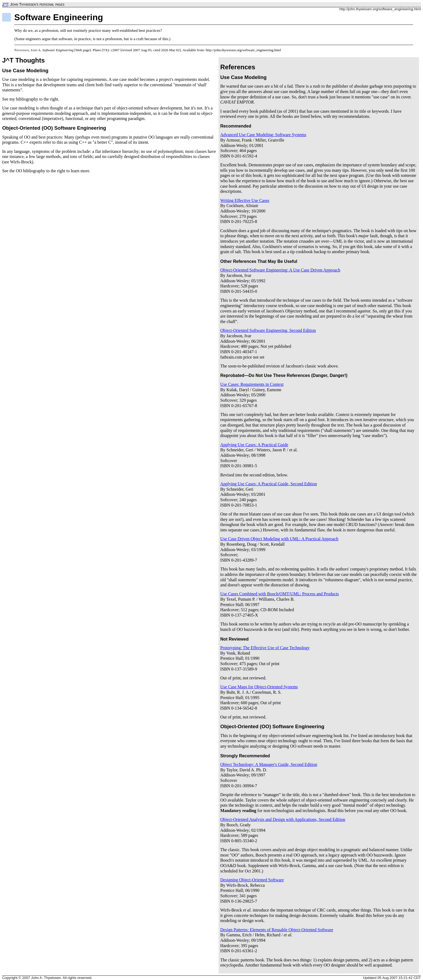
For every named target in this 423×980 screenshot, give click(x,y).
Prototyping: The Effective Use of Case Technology (265, 648)
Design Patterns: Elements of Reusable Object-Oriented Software (277, 930)
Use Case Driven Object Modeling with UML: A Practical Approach (279, 539)
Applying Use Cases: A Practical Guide (254, 445)
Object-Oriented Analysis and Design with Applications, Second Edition (283, 819)
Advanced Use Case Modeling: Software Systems (263, 135)
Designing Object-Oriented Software (252, 880)
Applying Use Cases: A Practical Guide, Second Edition (269, 484)
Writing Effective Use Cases (245, 200)
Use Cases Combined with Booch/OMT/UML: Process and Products (280, 594)
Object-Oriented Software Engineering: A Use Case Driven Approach (280, 270)
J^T (5, 4)
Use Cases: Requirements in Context (252, 384)
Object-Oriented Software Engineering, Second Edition (268, 330)
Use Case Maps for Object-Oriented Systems (259, 687)
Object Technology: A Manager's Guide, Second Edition (269, 764)
